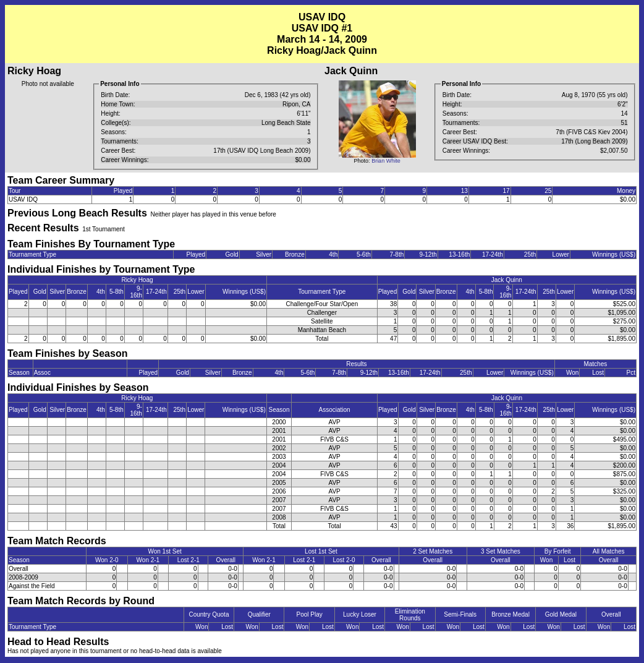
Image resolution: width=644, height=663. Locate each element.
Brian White (386, 161)
